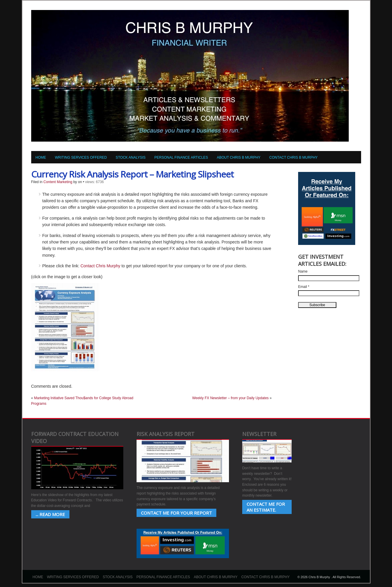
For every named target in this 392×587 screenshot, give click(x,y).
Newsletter (259, 434)
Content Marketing (58, 182)
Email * (304, 287)
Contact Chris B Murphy (293, 157)
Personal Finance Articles (181, 157)
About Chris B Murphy (239, 157)
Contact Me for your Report (176, 513)
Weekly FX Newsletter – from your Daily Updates (230, 398)
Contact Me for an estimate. (266, 507)
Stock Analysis (131, 157)
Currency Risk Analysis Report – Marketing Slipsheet (132, 174)
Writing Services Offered (81, 157)
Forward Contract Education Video (75, 437)
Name (303, 271)
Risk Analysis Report (166, 434)
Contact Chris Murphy (100, 266)
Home (41, 157)
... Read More (50, 514)
